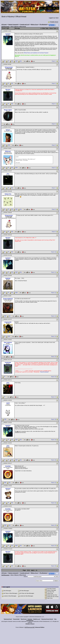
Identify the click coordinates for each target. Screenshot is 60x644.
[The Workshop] (43, 25)
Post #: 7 (54, 188)
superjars (8, 34)
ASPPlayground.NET (30, 627)
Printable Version (53, 22)
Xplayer (8, 130)
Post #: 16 (54, 377)
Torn (8, 174)
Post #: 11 (54, 272)
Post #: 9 (54, 232)
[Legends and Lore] (25, 25)
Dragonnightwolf (8, 299)
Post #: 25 (54, 566)
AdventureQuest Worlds (47, 619)
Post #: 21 (54, 483)
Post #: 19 (54, 440)
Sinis (8, 383)
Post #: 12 (54, 293)
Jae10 (8, 403)
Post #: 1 (54, 61)
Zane (8, 446)
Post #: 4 (54, 124)
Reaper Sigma (8, 110)
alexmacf (8, 489)
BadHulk (8, 278)
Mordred (8, 90)
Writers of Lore (34, 25)
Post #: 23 (54, 525)
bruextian (8, 466)
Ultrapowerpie (9, 67)
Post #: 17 (54, 397)
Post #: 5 (54, 145)
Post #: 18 (54, 419)
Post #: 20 (54, 460)
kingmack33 (8, 322)
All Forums (4, 25)
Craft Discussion (5, 27)
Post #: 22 (54, 503)
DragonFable (16, 619)
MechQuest (24, 619)
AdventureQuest (8, 619)
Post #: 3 (54, 104)
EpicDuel (30, 619)
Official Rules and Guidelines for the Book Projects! (36, 53)
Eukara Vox (8, 194)
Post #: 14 (54, 336)
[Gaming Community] (13, 25)
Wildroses (8, 151)
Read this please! (44, 372)
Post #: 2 (54, 83)
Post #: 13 (54, 316)
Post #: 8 (54, 209)
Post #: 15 (54, 357)
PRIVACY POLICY (30, 624)
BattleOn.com (37, 619)
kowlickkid (8, 363)
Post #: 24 (54, 546)
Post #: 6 (54, 168)
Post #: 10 (54, 252)
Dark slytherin (8, 343)
